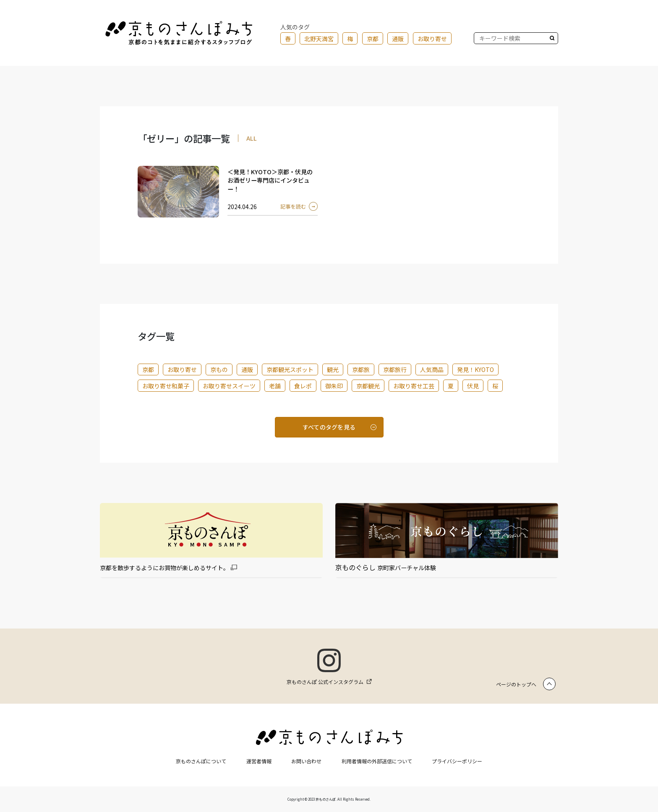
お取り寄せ (432, 39)
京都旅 (361, 369)
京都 (373, 39)
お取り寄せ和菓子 (166, 386)
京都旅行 (395, 369)
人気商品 (432, 369)
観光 (333, 369)
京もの (219, 369)
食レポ (303, 386)
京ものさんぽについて (201, 761)
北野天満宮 (319, 39)
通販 (398, 39)
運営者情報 (259, 761)
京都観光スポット (290, 369)
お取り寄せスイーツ (229, 386)
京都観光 (368, 386)
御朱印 (334, 386)
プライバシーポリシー (457, 761)
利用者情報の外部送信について (377, 761)
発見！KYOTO (475, 369)
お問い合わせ (306, 761)
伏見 (473, 386)
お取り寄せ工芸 (414, 386)
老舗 (275, 386)
